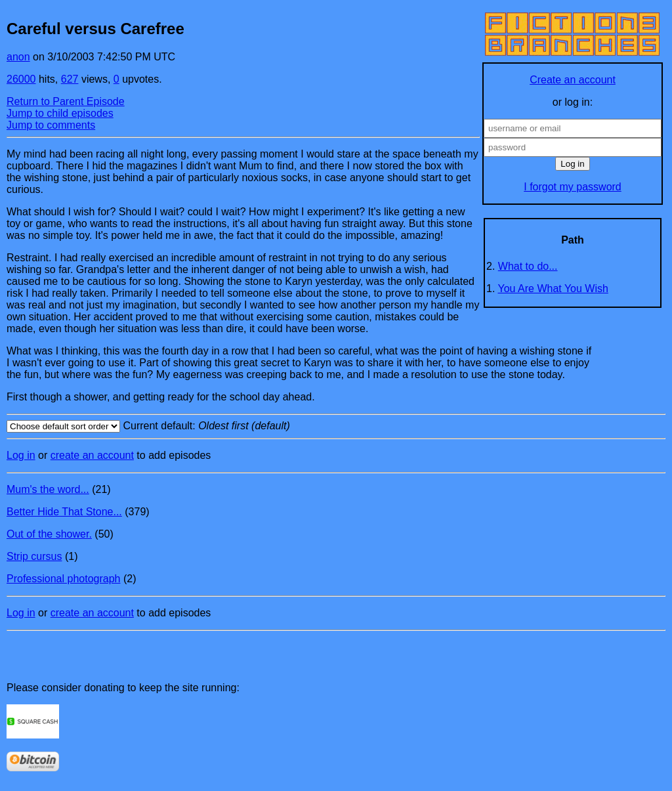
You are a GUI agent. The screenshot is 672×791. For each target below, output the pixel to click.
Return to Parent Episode (66, 101)
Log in (21, 455)
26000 (21, 79)
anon (18, 57)
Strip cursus (34, 556)
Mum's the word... (48, 489)
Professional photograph (63, 579)
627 (70, 79)
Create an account (573, 80)
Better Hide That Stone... (64, 512)
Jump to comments (51, 125)
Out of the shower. (49, 534)
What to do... (528, 266)
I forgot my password (573, 187)
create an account (92, 455)
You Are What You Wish (553, 289)
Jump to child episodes (60, 113)
